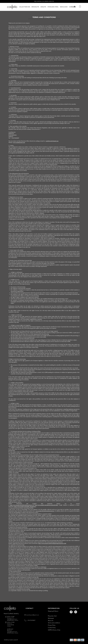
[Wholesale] (55, 618)
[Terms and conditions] (55, 623)
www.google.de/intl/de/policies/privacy (45, 511)
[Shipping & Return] (55, 611)
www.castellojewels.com (19, 142)
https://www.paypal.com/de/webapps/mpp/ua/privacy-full (52, 543)
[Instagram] (76, 612)
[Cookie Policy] (55, 628)
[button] (25, 7)
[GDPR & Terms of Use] (55, 630)
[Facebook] (71, 612)
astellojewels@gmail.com (52, 141)
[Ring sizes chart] (55, 616)
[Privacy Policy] (55, 625)
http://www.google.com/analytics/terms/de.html (46, 505)
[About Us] (55, 621)
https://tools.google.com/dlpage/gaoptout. (20, 496)
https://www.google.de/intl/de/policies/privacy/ (21, 505)
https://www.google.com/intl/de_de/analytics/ (25, 507)
